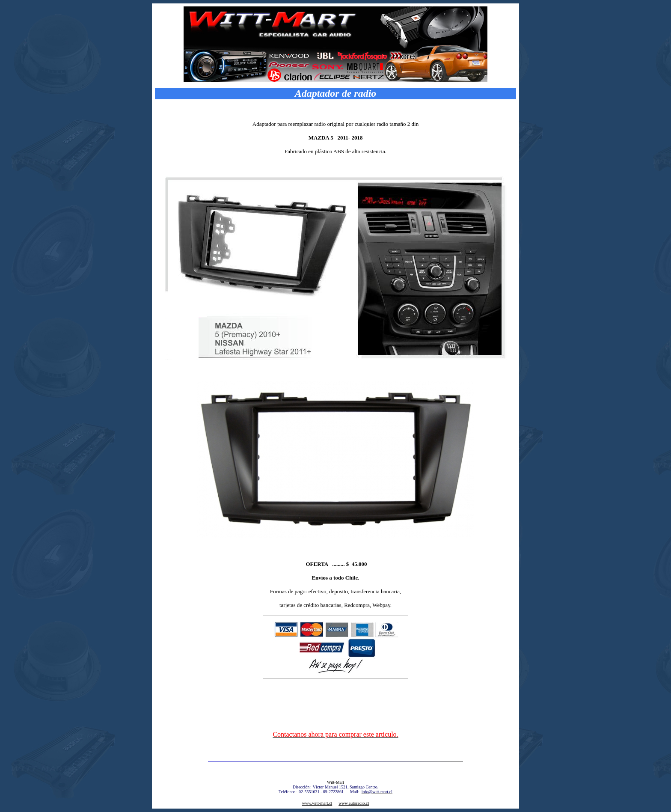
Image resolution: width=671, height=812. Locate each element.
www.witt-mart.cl (317, 803)
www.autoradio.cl (354, 803)
